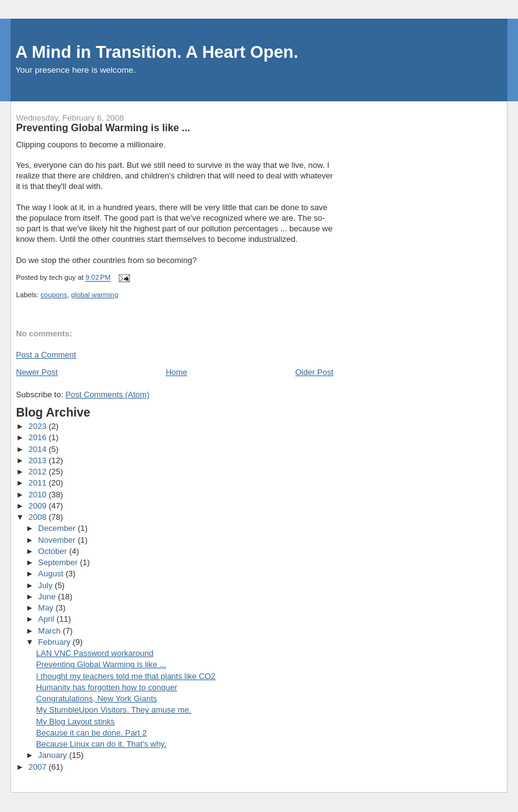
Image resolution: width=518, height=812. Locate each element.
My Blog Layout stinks (75, 722)
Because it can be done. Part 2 (91, 733)
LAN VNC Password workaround (95, 653)
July (46, 585)
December (58, 528)
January (53, 755)
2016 (39, 437)
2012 (39, 472)
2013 (39, 460)
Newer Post (37, 372)
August (52, 574)
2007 (39, 767)
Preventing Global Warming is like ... (101, 664)
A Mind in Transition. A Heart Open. (157, 52)
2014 (39, 449)
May (47, 608)
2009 (39, 506)
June (48, 597)
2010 (39, 495)
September (59, 562)
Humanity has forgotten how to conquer (107, 687)
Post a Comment (46, 355)
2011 (39, 483)
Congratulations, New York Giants (96, 699)
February (55, 642)
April (47, 619)
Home (176, 372)
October (53, 551)
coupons (54, 295)
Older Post (314, 372)
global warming (95, 295)
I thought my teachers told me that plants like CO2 (126, 676)
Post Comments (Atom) (107, 394)
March (50, 631)
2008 (39, 517)
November (58, 540)
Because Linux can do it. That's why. (101, 744)
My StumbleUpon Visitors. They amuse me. (114, 710)
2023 (39, 426)
